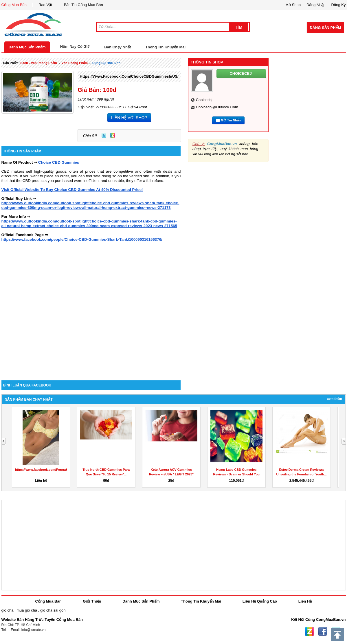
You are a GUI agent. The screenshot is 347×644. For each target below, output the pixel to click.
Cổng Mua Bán (14, 5)
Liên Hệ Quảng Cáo (260, 601)
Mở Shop (293, 5)
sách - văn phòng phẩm (38, 63)
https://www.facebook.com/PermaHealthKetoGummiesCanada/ (62, 470)
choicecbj (204, 100)
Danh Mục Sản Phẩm (27, 47)
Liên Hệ (305, 601)
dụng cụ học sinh (106, 63)
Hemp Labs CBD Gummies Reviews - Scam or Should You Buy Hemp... (236, 474)
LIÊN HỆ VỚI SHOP (129, 118)
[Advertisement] (61, 309)
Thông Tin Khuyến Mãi (165, 47)
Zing (113, 135)
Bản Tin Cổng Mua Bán (83, 5)
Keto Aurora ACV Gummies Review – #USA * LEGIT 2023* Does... (171, 474)
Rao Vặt (45, 5)
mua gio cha (27, 610)
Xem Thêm (334, 399)
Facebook (323, 632)
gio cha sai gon (53, 610)
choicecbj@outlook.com (217, 107)
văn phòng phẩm (75, 63)
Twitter (104, 135)
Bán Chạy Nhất (117, 47)
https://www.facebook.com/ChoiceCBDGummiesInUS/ (129, 76)
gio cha (8, 610)
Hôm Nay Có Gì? (75, 46)
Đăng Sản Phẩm (325, 28)
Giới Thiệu (92, 601)
